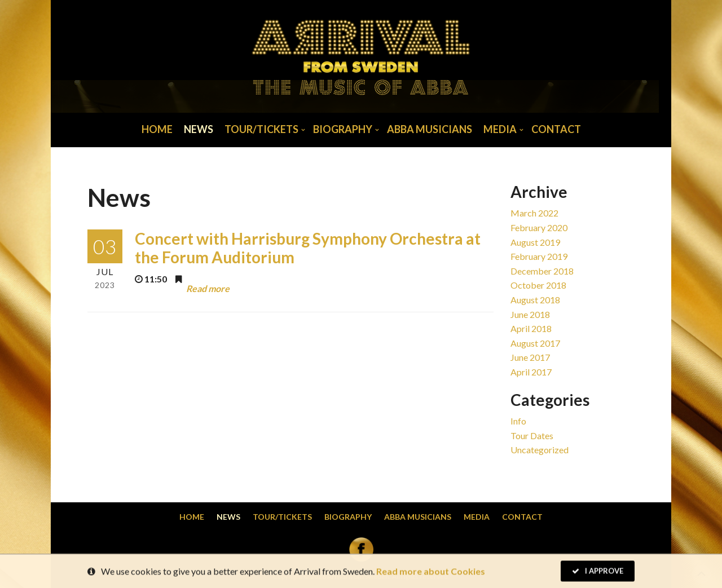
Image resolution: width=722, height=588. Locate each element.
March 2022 (534, 213)
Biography (343, 129)
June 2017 (530, 357)
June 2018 (530, 314)
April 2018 (531, 328)
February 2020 (539, 227)
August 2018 (535, 300)
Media (500, 129)
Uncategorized (540, 450)
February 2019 (539, 256)
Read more (208, 288)
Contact (556, 129)
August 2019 (535, 242)
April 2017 (531, 372)
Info (518, 421)
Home (157, 129)
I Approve (598, 572)
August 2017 (535, 343)
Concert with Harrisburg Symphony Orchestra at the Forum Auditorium (308, 248)
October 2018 (538, 285)
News (199, 129)
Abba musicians (430, 129)
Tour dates (532, 436)
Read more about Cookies (431, 572)
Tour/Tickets (261, 129)
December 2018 (542, 271)
